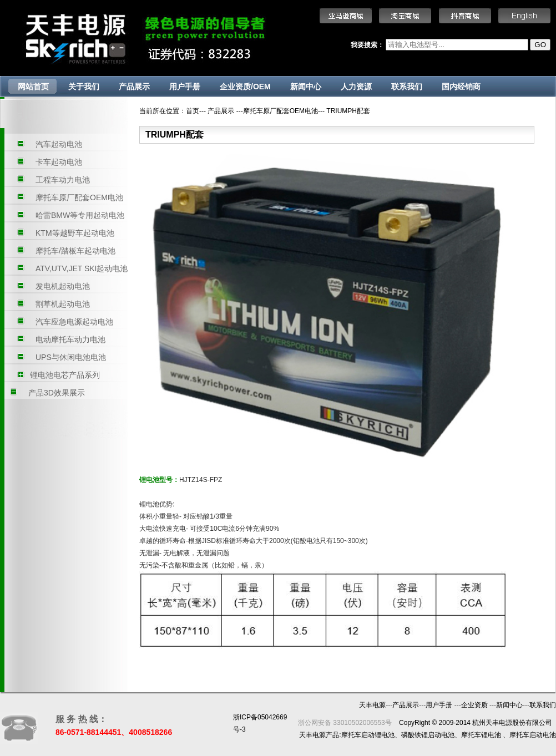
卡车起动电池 (59, 162)
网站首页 (33, 87)
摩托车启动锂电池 (368, 735)
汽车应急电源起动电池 (74, 322)
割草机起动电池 (63, 304)
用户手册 (185, 87)
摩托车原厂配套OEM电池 (79, 197)
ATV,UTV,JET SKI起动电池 (82, 268)
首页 (193, 111)
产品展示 (134, 87)
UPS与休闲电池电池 (71, 357)
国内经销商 (461, 87)
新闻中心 (306, 87)
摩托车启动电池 (533, 735)
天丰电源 (372, 705)
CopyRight (415, 723)
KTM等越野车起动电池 (75, 233)
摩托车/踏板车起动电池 (75, 251)
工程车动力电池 (63, 180)
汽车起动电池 (59, 144)
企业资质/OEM (245, 87)
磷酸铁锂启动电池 (428, 735)
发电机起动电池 (63, 286)
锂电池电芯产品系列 (65, 375)
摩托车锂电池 (481, 735)
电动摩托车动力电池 (70, 339)
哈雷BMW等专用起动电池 (80, 215)
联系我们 (407, 87)
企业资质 (475, 705)
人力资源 (356, 87)
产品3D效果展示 (57, 393)
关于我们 (84, 87)
